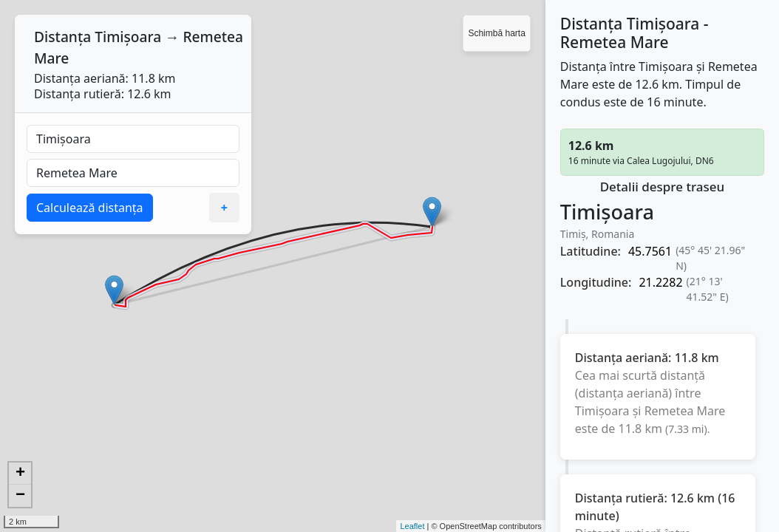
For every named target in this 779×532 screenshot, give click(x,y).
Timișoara (128, 37)
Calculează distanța (90, 208)
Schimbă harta (496, 33)
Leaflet (412, 526)
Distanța (62, 37)
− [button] (20, 496)
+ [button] (20, 474)
